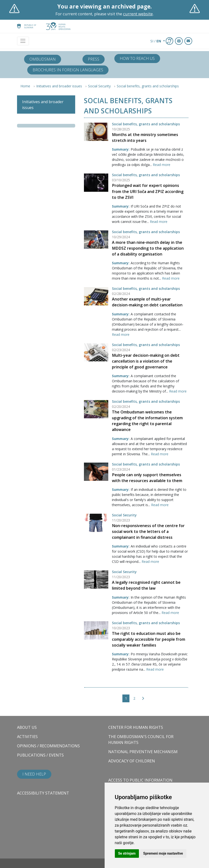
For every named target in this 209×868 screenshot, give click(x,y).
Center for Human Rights (136, 727)
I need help (34, 774)
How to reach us (137, 58)
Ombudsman (43, 59)
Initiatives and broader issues (59, 86)
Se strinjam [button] (127, 853)
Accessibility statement (43, 793)
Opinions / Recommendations (48, 746)
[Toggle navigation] (23, 41)
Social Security (99, 86)
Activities (27, 737)
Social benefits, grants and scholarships (148, 86)
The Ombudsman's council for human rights (141, 740)
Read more (162, 165)
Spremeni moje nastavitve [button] (163, 853)
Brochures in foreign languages (68, 70)
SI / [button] (156, 41)
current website (138, 14)
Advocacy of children (132, 761)
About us (27, 727)
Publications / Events (40, 755)
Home (25, 86)
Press (94, 59)
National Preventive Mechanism (143, 752)
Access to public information (140, 780)
